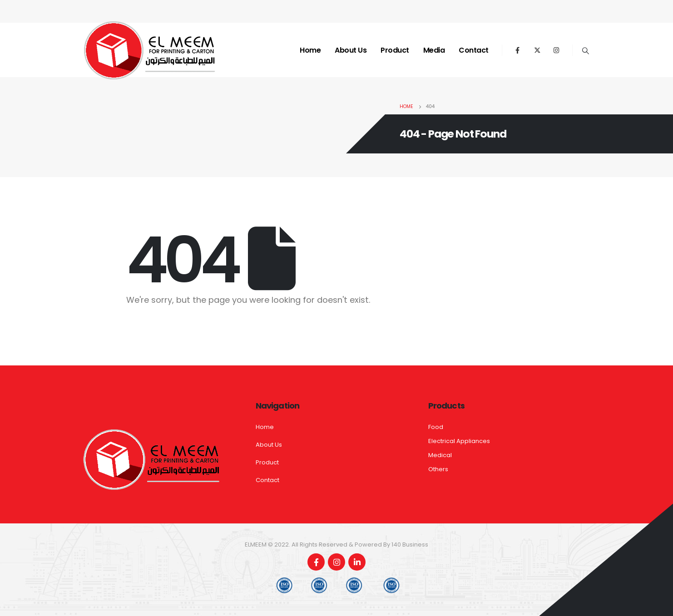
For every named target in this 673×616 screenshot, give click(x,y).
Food (436, 427)
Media (434, 50)
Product (395, 50)
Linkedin (357, 562)
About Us (351, 50)
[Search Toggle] (586, 51)
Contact (474, 50)
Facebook (316, 562)
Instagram (336, 562)
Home (310, 50)
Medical (440, 455)
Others (438, 469)
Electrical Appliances (459, 441)
